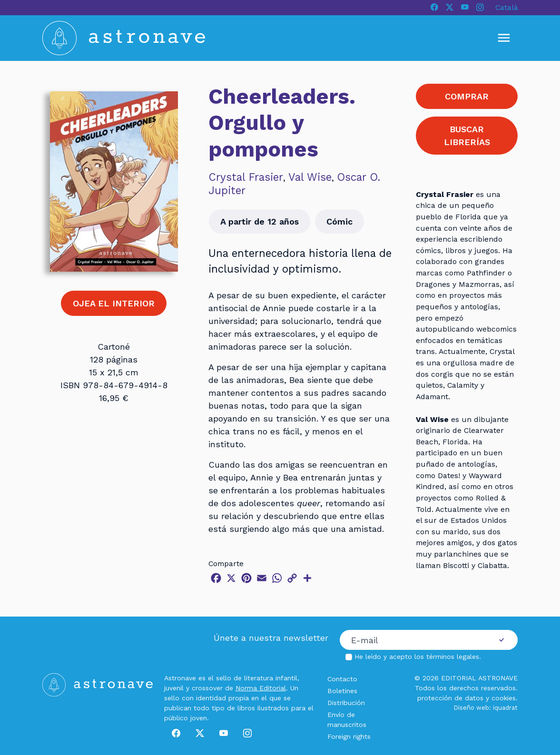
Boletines (342, 691)
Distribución (346, 703)
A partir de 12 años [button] (260, 221)
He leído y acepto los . (418, 657)
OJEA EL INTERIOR (114, 303)
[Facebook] (434, 8)
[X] (450, 8)
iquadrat (505, 708)
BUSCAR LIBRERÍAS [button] (467, 136)
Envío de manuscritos (347, 720)
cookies (504, 698)
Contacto (342, 679)
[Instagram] (480, 8)
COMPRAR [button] (467, 96)
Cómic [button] (339, 221)
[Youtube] (465, 8)
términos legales (453, 657)
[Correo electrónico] (413, 640)
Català (507, 7)
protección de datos (450, 698)
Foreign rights (349, 736)
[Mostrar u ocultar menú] (504, 38)
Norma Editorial (261, 688)
